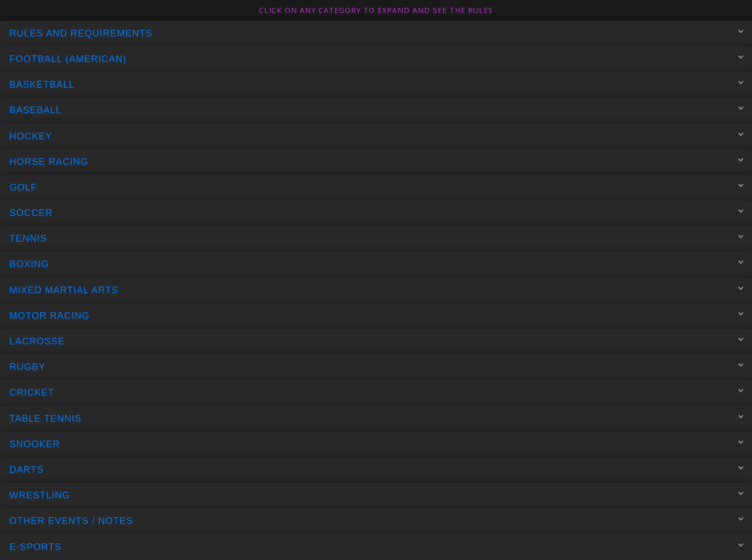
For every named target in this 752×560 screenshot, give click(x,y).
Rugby (376, 367)
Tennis (376, 239)
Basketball (376, 85)
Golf (376, 187)
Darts (376, 470)
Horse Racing (376, 161)
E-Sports (376, 546)
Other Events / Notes (376, 521)
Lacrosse (376, 341)
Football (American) (376, 59)
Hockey (376, 136)
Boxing (376, 264)
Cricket (376, 392)
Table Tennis (376, 418)
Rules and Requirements (376, 33)
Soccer (376, 213)
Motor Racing (376, 315)
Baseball (376, 110)
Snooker (376, 444)
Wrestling (376, 495)
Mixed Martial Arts (376, 290)
